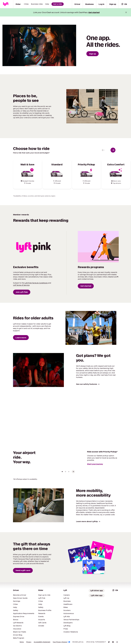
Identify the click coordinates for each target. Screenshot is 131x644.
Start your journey (95, 464)
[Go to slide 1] (62, 472)
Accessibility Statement (42, 642)
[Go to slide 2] (65, 472)
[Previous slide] (103, 150)
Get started (94, 12)
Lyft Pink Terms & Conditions (36, 283)
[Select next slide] (73, 472)
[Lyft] (6, 4)
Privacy (29, 642)
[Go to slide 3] (69, 472)
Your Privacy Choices (61, 642)
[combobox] (124, 4)
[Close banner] (126, 12)
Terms (22, 642)
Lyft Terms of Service (21, 285)
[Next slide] (113, 150)
